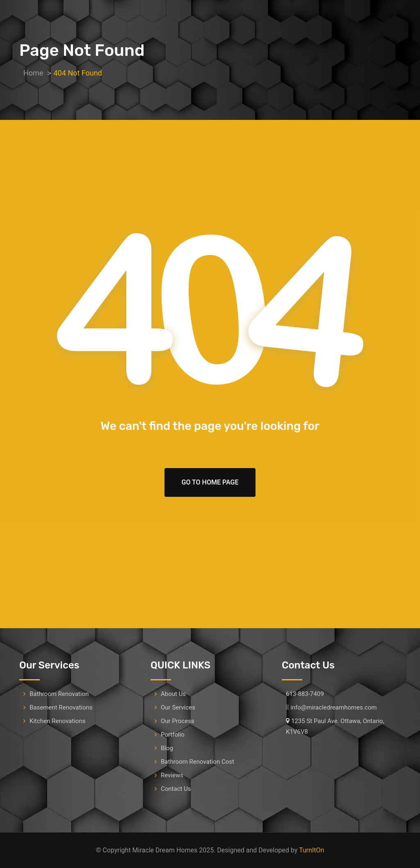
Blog (167, 748)
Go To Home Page (210, 482)
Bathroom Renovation (59, 694)
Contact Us (176, 789)
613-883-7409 (305, 694)
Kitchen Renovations (57, 721)
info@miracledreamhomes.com (333, 707)
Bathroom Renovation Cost (197, 762)
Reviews (172, 775)
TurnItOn (312, 850)
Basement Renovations (61, 707)
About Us (173, 694)
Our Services (178, 707)
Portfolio (173, 735)
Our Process (178, 721)
